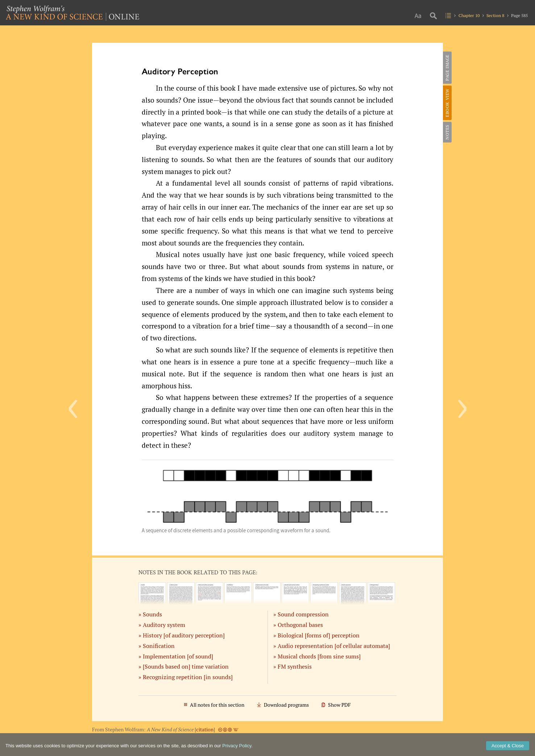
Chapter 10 (469, 15)
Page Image (447, 68)
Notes (447, 132)
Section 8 (495, 15)
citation (205, 730)
